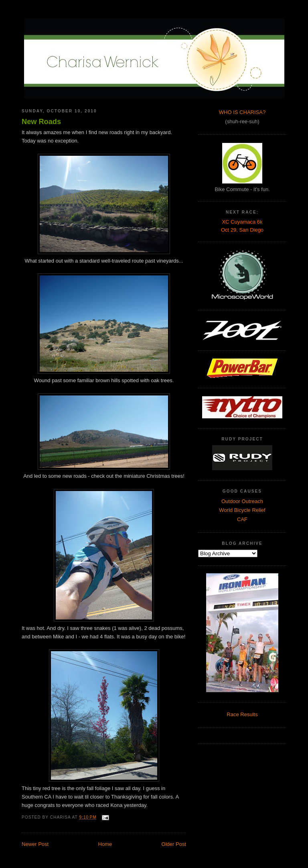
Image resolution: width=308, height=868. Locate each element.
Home (105, 844)
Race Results (242, 714)
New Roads (41, 122)
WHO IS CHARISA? (242, 112)
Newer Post (35, 844)
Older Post (174, 844)
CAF (242, 519)
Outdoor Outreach (242, 501)
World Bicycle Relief (242, 510)
